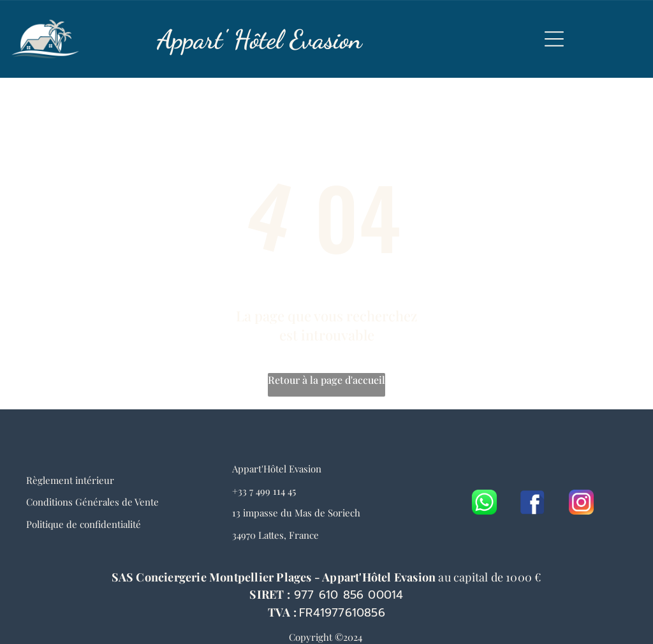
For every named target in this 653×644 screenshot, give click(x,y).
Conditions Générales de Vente (92, 502)
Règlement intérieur (70, 480)
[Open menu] (554, 39)
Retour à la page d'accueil (326, 380)
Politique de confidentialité (84, 524)
